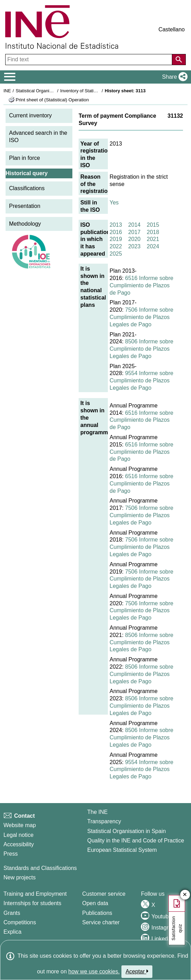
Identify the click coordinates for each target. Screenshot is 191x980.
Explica (13, 932)
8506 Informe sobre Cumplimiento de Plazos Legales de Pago (141, 349)
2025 (116, 254)
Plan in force (25, 158)
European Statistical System (122, 850)
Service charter (101, 922)
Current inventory (30, 115)
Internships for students (32, 903)
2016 (116, 232)
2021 (153, 239)
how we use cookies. (94, 971)
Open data (95, 903)
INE (7, 91)
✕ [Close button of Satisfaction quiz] (185, 895)
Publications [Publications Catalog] (97, 913)
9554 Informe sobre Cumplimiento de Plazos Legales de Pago (141, 380)
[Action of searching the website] (179, 60)
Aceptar (137, 971)
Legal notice (18, 835)
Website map (20, 825)
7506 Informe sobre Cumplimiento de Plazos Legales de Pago (141, 317)
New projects (19, 877)
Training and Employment (35, 894)
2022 (116, 246)
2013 (116, 225)
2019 (116, 239)
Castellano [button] (172, 29)
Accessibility (19, 844)
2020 (134, 239)
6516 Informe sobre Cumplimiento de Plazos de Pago (141, 285)
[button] (173, 77)
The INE (98, 812)
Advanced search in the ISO (38, 137)
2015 (153, 225)
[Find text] (89, 60)
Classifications (27, 188)
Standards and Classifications (40, 868)
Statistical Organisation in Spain (47, 91)
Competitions (20, 922)
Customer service (104, 894)
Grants (12, 913)
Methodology (25, 224)
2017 (134, 232)
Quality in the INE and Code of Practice (136, 841)
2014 (134, 225)
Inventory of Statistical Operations (93, 91)
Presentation (25, 206)
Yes (114, 203)
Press (11, 854)
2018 (153, 232)
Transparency (104, 821)
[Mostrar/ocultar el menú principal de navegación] (10, 77)
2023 (134, 246)
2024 (153, 246)
